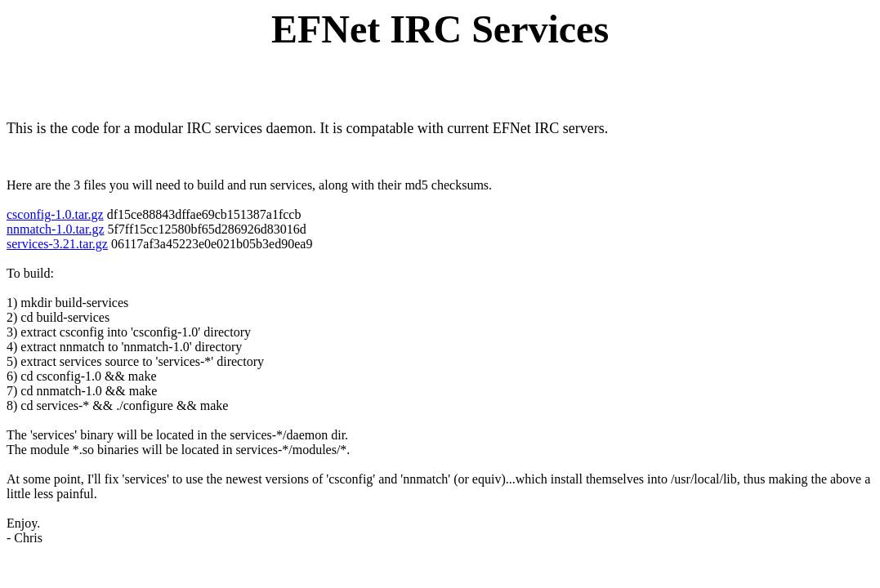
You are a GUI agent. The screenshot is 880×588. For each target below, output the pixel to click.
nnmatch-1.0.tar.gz (56, 229)
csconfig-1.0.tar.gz (55, 214)
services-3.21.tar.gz (57, 244)
